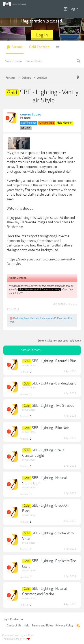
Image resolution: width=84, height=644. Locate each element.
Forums (17, 47)
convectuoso (31, 115)
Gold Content (39, 47)
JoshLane (45, 318)
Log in (71, 9)
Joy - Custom (13, 619)
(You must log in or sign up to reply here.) (59, 341)
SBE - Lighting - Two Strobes (53, 406)
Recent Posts (34, 61)
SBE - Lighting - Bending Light (54, 383)
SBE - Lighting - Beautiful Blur (54, 361)
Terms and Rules (42, 626)
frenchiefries (31, 318)
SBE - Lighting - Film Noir (51, 428)
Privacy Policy (65, 626)
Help (27, 626)
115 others (61, 318)
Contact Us (14, 626)
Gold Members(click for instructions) (39, 289)
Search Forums (14, 61)
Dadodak (18, 318)
